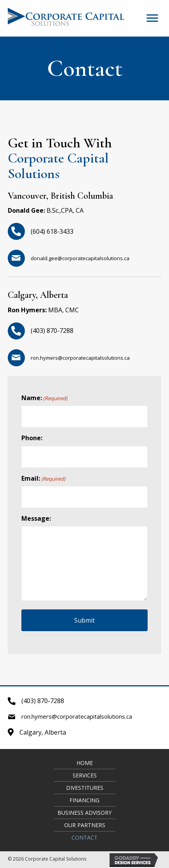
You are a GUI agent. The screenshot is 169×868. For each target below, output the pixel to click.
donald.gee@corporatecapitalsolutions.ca (80, 258)
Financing (84, 800)
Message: (36, 518)
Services (85, 775)
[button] (152, 18)
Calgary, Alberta (43, 732)
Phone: (32, 438)
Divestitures (85, 788)
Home (85, 763)
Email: (43, 478)
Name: (44, 398)
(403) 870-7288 (52, 331)
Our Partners (85, 825)
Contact (84, 837)
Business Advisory (84, 813)
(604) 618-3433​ (52, 231)
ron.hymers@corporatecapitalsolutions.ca (80, 358)
